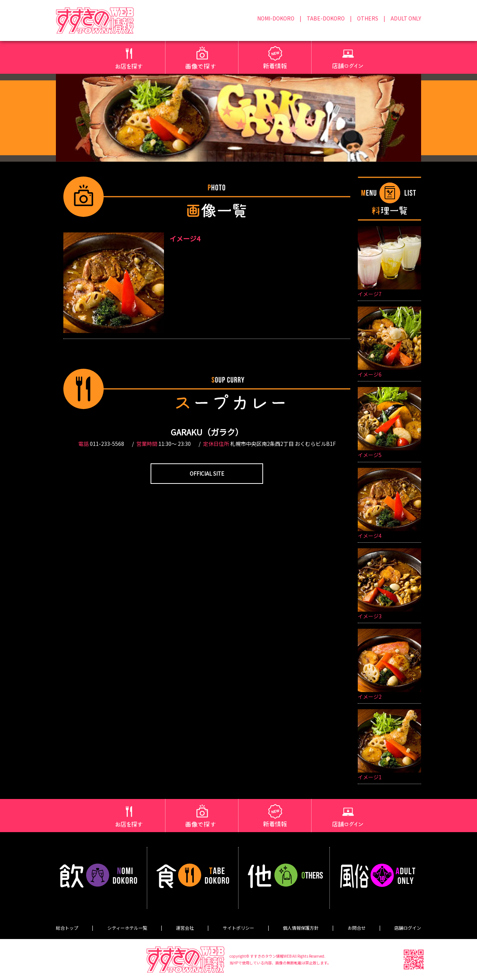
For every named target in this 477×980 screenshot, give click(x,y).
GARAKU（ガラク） (207, 432)
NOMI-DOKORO (276, 18)
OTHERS (368, 18)
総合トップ (67, 928)
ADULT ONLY (406, 18)
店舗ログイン (408, 928)
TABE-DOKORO (326, 18)
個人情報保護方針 (301, 928)
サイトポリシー (238, 928)
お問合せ (357, 928)
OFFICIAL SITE (207, 473)
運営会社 (185, 928)
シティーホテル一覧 (127, 928)
